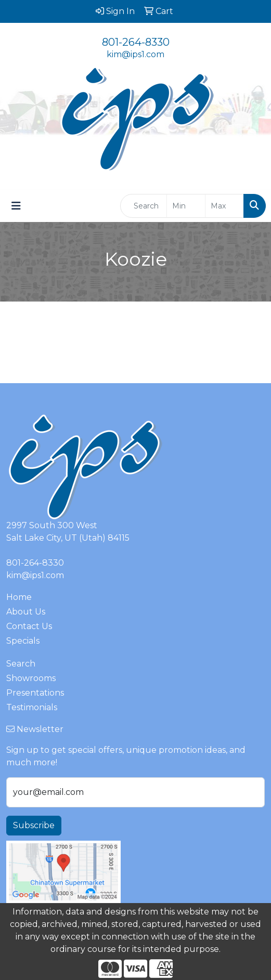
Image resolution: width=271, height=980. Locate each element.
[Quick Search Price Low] (186, 206)
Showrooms (31, 678)
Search (21, 664)
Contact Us (29, 626)
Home (19, 597)
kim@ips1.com (135, 54)
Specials (23, 641)
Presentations (35, 693)
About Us (26, 612)
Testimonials (32, 707)
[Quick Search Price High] (224, 206)
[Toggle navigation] (16, 206)
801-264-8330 (136, 42)
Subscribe (34, 825)
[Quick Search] (144, 206)
